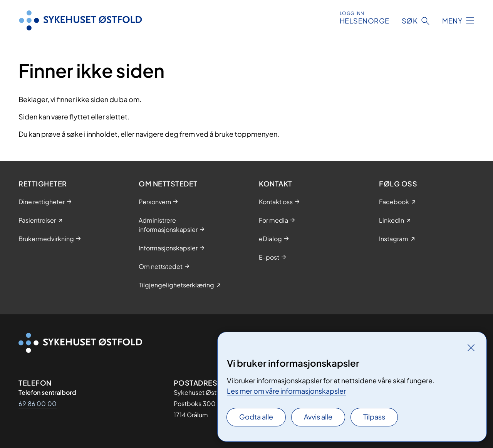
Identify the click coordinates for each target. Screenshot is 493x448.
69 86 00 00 (38, 404)
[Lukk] (471, 347)
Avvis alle (318, 417)
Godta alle (256, 417)
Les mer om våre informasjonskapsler (286, 391)
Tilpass (374, 417)
